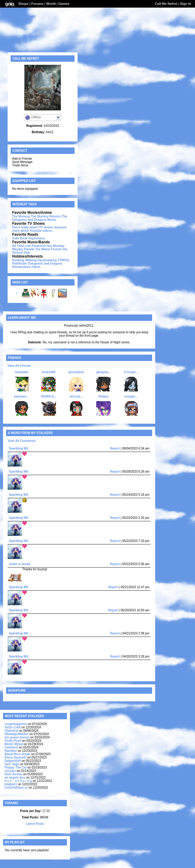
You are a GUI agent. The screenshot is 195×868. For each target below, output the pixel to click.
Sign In (185, 4)
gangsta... (104, 372)
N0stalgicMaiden (17, 734)
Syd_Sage (12, 764)
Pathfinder (20, 264)
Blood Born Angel (17, 754)
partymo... (21, 396)
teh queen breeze (17, 737)
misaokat (21, 372)
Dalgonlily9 (13, 761)
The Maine (43, 249)
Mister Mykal (14, 744)
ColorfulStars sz (16, 788)
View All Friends (19, 366)
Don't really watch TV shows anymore (39, 227)
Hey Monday (56, 246)
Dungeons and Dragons (45, 264)
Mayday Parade (23, 249)
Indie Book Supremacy (29, 238)
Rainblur (11, 751)
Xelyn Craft (13, 727)
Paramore (39, 246)
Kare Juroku (13, 774)
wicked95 (49, 372)
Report (115, 448)
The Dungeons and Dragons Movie (40, 218)
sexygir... (131, 396)
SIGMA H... (49, 396)
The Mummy (21, 216)
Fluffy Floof (13, 741)
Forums (37, 4)
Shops (23, 4)
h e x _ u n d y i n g (18, 781)
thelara (104, 396)
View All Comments (22, 441)
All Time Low (22, 246)
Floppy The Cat (16, 767)
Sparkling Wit (19, 448)
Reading (18, 260)
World (51, 4)
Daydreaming (47, 260)
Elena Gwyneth (16, 757)
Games (64, 4)
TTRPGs (63, 260)
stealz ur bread (20, 564)
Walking (31, 260)
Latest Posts (35, 824)
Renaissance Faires (26, 267)
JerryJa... (76, 396)
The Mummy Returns (46, 216)
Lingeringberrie (16, 724)
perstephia (76, 372)
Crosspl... (131, 372)
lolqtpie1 (11, 784)
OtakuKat (11, 731)
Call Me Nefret (166, 4)
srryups (10, 771)
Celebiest (11, 747)
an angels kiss (15, 778)
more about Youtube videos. (33, 231)
